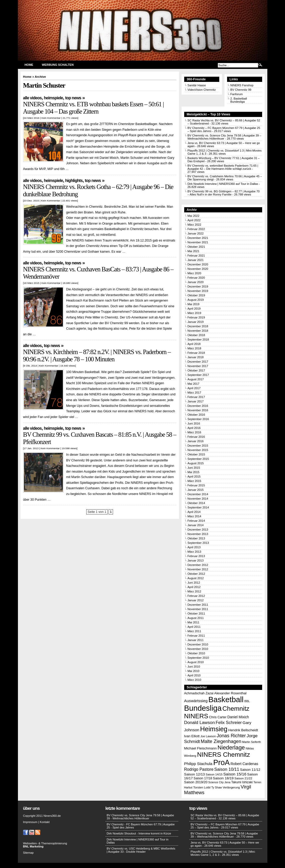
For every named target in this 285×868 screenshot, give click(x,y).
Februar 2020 (196, 278)
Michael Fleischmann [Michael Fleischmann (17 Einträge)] (201, 748)
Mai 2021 (194, 251)
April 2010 (194, 675)
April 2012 (194, 587)
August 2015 (196, 463)
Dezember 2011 (198, 605)
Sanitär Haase (197, 85)
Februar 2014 (196, 521)
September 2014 (198, 507)
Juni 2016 (194, 423)
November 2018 (198, 331)
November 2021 (198, 242)
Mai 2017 (194, 384)
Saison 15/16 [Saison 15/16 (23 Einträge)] (235, 774)
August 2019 (196, 300)
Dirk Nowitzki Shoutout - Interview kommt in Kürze (139, 833)
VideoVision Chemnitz (202, 90)
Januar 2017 (196, 401)
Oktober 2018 (196, 335)
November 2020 (198, 269)
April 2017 (194, 388)
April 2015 (194, 477)
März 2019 (194, 313)
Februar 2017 (196, 397)
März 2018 (194, 348)
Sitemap (28, 853)
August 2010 (196, 662)
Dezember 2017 (198, 362)
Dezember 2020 (198, 264)
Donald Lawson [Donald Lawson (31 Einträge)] (200, 722)
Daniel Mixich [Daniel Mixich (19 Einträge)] (238, 717)
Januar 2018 (196, 357)
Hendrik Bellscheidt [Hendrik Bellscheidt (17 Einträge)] (243, 730)
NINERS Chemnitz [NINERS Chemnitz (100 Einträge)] (224, 755)
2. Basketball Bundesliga (239, 100)
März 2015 (194, 481)
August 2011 (196, 618)
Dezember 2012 (198, 565)
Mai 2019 (194, 304)
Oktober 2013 (196, 538)
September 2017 (198, 375)
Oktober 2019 (196, 295)
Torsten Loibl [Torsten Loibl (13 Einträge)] (202, 787)
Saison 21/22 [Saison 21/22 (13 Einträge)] (243, 778)
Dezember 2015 (198, 446)
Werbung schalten (58, 65)
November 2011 (198, 609)
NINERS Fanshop (242, 85)
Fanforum (237, 94)
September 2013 (198, 543)
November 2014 (198, 499)
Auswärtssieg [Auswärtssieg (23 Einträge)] (196, 701)
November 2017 (198, 366)
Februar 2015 (196, 485)
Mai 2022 (194, 216)
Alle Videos (32, 98)
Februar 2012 (196, 596)
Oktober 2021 (196, 247)
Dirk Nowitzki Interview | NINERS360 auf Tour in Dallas (223, 184)
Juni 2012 (194, 583)
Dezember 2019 (198, 286)
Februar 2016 (196, 437)
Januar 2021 (196, 260)
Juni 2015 (194, 468)
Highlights (74, 181)
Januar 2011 (196, 640)
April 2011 (194, 627)
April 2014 (194, 512)
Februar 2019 (196, 317)
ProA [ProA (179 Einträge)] (222, 762)
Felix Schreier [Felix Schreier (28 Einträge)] (229, 722)
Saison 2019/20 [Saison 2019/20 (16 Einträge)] (196, 782)
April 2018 (194, 344)
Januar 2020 (196, 282)
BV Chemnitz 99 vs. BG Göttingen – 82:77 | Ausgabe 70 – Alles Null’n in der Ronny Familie (224, 193)
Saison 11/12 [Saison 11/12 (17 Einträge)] (250, 770)
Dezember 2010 (198, 644)
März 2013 (194, 552)
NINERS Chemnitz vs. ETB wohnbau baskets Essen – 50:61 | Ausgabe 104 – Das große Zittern (94, 108)
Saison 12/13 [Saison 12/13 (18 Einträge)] (195, 774)
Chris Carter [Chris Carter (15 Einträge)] (218, 717)
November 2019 (198, 291)
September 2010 (198, 658)
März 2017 (194, 393)
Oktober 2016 (196, 415)
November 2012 (198, 569)
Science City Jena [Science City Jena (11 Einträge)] (219, 782)
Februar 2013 (196, 556)
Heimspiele (53, 98)
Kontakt (45, 822)
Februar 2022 (196, 229)
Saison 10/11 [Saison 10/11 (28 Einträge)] (227, 769)
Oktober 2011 (196, 614)
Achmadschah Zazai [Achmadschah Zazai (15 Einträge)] (199, 693)
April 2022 (194, 220)
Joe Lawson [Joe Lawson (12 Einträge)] (208, 736)
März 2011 (194, 631)
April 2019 (194, 309)
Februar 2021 (196, 256)
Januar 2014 (196, 525)
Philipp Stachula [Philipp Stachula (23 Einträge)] (198, 764)
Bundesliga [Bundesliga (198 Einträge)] (203, 708)
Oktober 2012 (196, 574)
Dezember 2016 (198, 406)
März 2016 (194, 432)
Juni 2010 (194, 667)
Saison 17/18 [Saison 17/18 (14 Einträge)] (203, 778)
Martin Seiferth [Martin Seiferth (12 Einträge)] (251, 742)
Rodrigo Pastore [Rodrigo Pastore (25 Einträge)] (199, 769)
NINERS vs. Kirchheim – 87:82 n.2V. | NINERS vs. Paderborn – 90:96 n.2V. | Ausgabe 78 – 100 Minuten (97, 355)
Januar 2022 (196, 233)
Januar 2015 (196, 490)
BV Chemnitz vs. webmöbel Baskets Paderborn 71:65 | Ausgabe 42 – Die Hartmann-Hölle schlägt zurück (223, 167)
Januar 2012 (196, 600)
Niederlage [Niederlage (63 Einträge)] (231, 748)
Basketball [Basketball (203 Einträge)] (226, 699)
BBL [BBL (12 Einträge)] (247, 701)
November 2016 (198, 410)
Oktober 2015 (196, 454)
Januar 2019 (196, 322)
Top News (73, 98)
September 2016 (198, 419)
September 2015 (198, 459)
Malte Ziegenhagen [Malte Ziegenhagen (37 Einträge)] (221, 741)
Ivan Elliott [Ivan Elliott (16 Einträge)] (192, 736)
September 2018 (198, 340)
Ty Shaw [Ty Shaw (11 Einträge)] (217, 787)
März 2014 (194, 516)
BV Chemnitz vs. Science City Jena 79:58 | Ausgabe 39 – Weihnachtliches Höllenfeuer (224, 835)
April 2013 (194, 547)
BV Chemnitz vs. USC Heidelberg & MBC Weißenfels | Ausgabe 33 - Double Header (141, 850)
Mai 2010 (194, 671)
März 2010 (194, 680)
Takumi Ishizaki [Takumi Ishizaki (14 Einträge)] (242, 782)
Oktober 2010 (196, 653)
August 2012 (196, 578)
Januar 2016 (196, 441)
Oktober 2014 (196, 503)
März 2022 (194, 225)
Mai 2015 (194, 472)
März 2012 (194, 591)
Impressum (30, 822)
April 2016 (194, 428)
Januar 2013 (196, 560)
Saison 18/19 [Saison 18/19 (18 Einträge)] (223, 778)
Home (29, 65)
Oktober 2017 (196, 370)
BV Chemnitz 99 (241, 90)
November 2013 (198, 534)
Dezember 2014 (198, 494)
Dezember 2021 (198, 238)
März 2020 (194, 273)
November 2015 (198, 450)
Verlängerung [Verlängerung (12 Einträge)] (231, 787)
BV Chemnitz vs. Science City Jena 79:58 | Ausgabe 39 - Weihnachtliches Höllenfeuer (140, 817)
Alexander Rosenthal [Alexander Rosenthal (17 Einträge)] (230, 693)
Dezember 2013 (198, 530)
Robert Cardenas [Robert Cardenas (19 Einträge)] (244, 764)
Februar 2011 (196, 636)
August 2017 (196, 379)
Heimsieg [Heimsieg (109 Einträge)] (214, 729)
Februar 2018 (196, 353)
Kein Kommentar (51, 118)
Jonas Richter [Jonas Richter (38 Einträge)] (231, 736)
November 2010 (198, 649)
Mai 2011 (194, 622)
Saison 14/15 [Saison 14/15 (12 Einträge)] (214, 774)
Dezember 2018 (198, 326)
